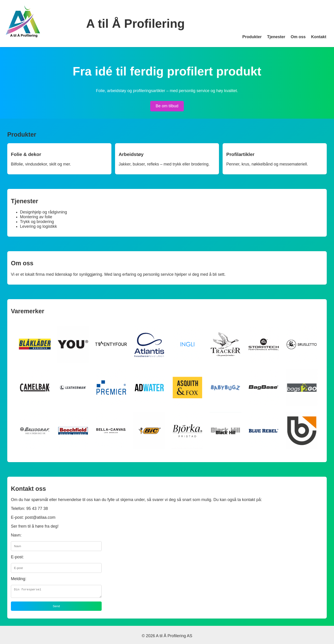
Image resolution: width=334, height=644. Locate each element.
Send (56, 608)
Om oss (298, 37)
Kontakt (319, 37)
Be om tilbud (167, 106)
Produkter (252, 37)
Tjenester (276, 37)
